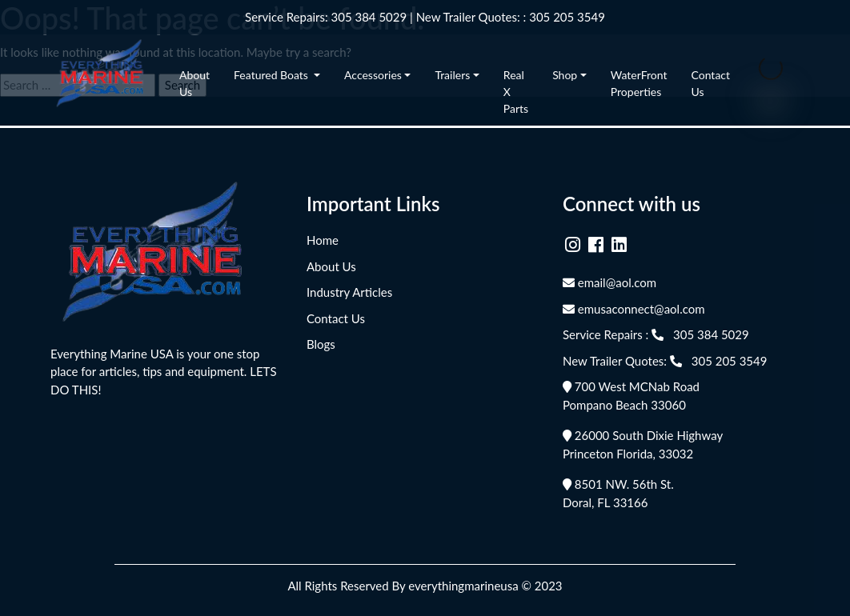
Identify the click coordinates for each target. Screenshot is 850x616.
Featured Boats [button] (272, 75)
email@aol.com (609, 282)
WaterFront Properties (639, 83)
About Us (194, 83)
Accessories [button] (373, 75)
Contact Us (711, 83)
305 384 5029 (369, 17)
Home (323, 240)
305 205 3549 (567, 17)
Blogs (321, 344)
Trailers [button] (452, 75)
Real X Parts (516, 92)
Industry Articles (349, 292)
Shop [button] (565, 75)
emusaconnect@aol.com (634, 309)
